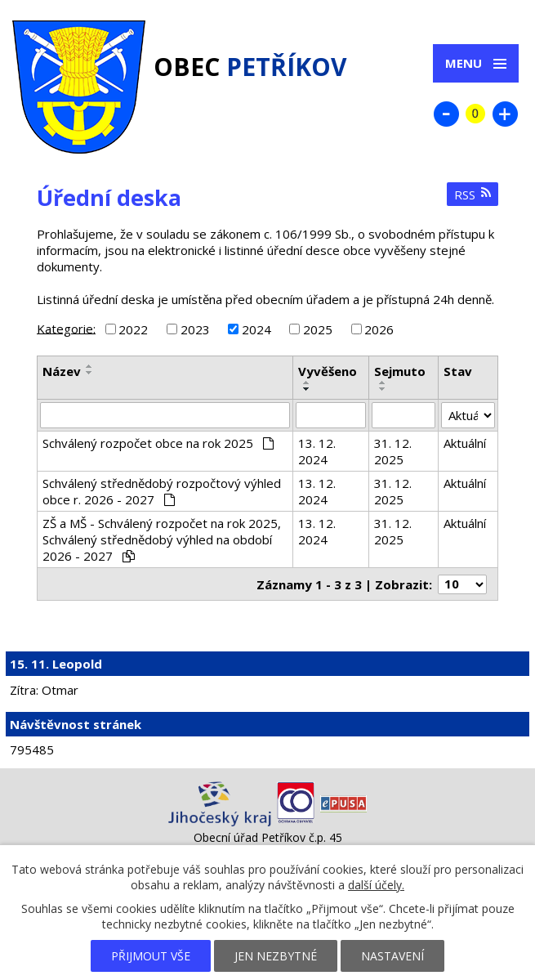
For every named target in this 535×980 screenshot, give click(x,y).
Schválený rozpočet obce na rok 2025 (158, 443)
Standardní (475, 114)
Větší (505, 114)
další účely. (376, 885)
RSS (473, 195)
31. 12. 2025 (393, 451)
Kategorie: (66, 328)
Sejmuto (400, 371)
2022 (133, 329)
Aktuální (465, 443)
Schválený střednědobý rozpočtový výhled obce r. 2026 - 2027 (162, 491)
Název (62, 371)
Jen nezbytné (276, 956)
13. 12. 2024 (317, 451)
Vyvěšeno (328, 371)
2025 (318, 329)
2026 (379, 329)
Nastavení (392, 956)
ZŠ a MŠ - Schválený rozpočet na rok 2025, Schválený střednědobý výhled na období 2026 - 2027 (162, 539)
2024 (256, 329)
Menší (446, 114)
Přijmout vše (151, 956)
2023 (195, 329)
